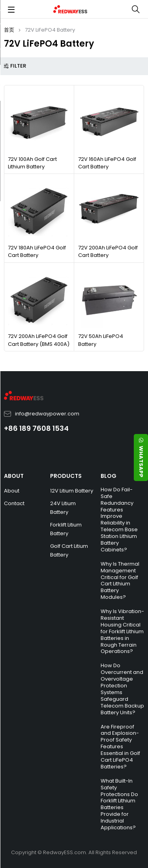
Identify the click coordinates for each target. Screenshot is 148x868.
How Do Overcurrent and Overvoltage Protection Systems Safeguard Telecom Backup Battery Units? (122, 689)
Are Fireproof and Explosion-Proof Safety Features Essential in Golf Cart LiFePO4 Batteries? (120, 747)
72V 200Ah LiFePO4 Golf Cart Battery (108, 252)
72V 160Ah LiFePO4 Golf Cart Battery (107, 163)
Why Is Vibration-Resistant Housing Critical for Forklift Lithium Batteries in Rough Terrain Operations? (122, 631)
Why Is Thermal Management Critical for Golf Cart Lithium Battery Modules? (120, 580)
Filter (18, 66)
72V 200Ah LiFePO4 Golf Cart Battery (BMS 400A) (39, 340)
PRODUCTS (66, 476)
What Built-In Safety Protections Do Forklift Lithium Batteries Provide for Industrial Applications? (119, 804)
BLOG (109, 476)
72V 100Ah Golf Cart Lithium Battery (32, 163)
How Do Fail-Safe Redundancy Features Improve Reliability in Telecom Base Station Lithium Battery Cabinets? (119, 520)
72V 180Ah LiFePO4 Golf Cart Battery (37, 252)
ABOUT (14, 476)
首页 (9, 30)
